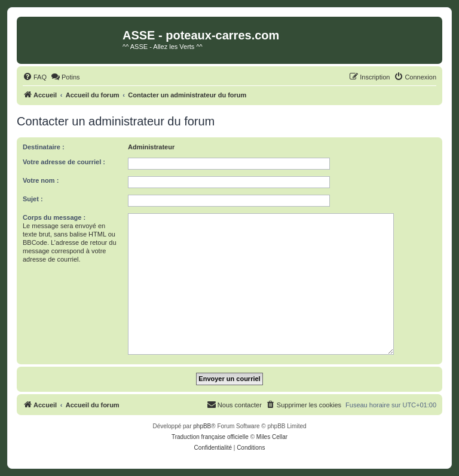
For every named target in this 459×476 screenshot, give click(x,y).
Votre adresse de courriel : (64, 162)
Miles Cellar (272, 437)
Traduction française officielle (210, 437)
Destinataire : (44, 147)
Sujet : (33, 199)
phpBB (202, 426)
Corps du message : (54, 217)
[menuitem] (35, 77)
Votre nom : (41, 180)
